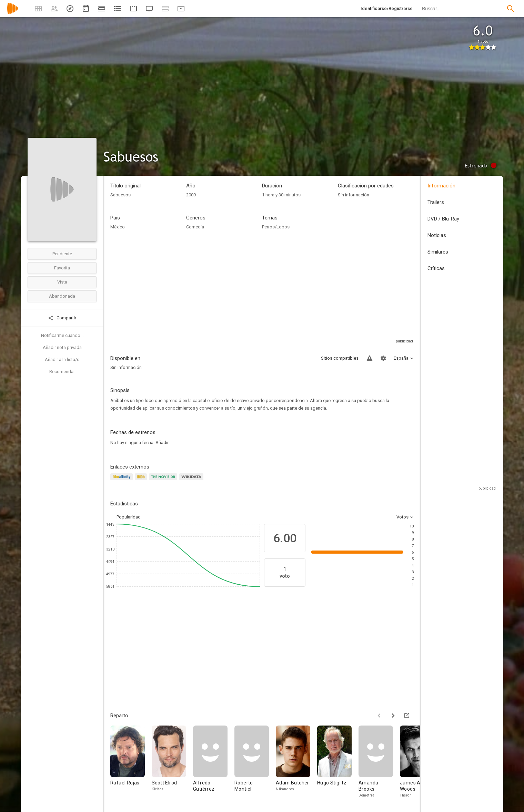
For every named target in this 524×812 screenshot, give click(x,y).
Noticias (437, 235)
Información (441, 186)
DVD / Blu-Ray (443, 219)
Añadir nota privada (62, 347)
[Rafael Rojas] (131, 762)
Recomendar (62, 372)
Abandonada (62, 296)
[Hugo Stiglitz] (338, 762)
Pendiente (62, 254)
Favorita (62, 268)
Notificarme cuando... (62, 335)
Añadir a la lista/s (62, 359)
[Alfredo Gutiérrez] (214, 762)
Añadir (162, 443)
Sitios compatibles (340, 358)
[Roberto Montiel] (255, 762)
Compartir (62, 318)
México (118, 227)
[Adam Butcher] (296, 762)
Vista (62, 282)
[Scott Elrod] (172, 762)
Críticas (436, 268)
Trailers (436, 202)
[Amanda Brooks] (379, 762)
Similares (438, 252)
